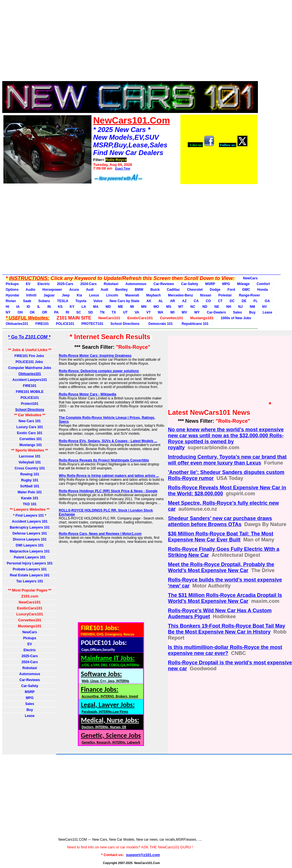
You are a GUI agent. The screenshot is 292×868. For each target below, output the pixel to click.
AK (149, 301)
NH (229, 307)
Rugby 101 (30, 480)
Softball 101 (30, 486)
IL (39, 307)
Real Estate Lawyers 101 (30, 575)
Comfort (263, 284)
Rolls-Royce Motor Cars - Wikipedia (88, 394)
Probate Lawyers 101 (30, 569)
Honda (263, 290)
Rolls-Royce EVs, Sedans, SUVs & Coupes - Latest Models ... (108, 441)
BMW (139, 290)
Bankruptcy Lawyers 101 (30, 527)
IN (49, 307)
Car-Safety (190, 284)
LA (84, 307)
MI (132, 307)
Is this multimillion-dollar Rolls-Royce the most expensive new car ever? (225, 650)
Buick (155, 290)
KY (72, 307)
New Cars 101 (30, 421)
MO (156, 307)
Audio (30, 290)
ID (28, 307)
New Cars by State (125, 301)
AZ (184, 301)
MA (96, 307)
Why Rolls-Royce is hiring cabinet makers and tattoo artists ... (109, 476)
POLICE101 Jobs (30, 362)
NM (252, 307)
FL (255, 301)
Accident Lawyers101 (30, 380)
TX (114, 312)
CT (220, 301)
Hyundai (12, 295)
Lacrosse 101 (30, 456)
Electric (44, 284)
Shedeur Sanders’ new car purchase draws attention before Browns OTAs (220, 521)
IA (18, 307)
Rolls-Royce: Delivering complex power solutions (99, 371)
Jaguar (49, 295)
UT (125, 312)
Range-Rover (250, 295)
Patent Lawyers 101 (30, 557)
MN (144, 307)
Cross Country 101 (30, 468)
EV (28, 284)
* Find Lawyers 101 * (30, 516)
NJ (240, 307)
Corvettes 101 (30, 439)
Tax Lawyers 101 (30, 581)
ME (120, 307)
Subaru (44, 301)
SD (90, 312)
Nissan (206, 295)
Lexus (94, 295)
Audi (90, 290)
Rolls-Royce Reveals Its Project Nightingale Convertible (104, 460)
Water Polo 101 (30, 492)
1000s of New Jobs (236, 318)
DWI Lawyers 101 (30, 545)
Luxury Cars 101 (30, 427)
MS (169, 307)
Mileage (243, 284)
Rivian (11, 301)
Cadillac (173, 290)
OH (20, 312)
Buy (252, 312)
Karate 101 (30, 498)
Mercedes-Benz (180, 295)
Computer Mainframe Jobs (30, 368)
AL (161, 301)
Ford (231, 290)
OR (45, 312)
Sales (237, 312)
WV (184, 312)
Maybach (154, 295)
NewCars (250, 278)
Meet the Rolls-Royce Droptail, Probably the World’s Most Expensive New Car (221, 567)
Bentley (121, 290)
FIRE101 (42, 324)
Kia (79, 295)
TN (102, 312)
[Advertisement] (130, 42)
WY (197, 312)
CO (208, 301)
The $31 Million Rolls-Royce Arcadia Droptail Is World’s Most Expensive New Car (225, 598)
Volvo (98, 301)
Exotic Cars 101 (30, 433)
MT (181, 307)
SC (79, 312)
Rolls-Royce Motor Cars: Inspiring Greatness (95, 356)
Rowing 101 (30, 474)
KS (60, 307)
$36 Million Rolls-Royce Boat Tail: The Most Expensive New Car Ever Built (221, 537)
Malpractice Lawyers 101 (30, 551)
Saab (27, 301)
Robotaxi (111, 284)
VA (137, 312)
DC (232, 301)
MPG (226, 284)
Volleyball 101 (30, 462)
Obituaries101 (17, 324)
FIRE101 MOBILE (30, 392)
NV (265, 307)
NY (8, 312)
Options (12, 290)
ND (205, 307)
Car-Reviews (164, 284)
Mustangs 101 (30, 445)
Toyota (81, 301)
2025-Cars (65, 284)
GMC (246, 290)
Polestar (225, 295)
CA (196, 301)
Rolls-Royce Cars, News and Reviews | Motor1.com (100, 534)
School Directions (125, 324)
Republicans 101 (194, 324)
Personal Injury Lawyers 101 (30, 563)
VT (148, 312)
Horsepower (52, 290)
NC (193, 307)
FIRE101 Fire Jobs (30, 356)
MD (108, 307)
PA (57, 312)
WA (160, 312)
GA (267, 301)
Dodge (215, 290)
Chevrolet (195, 290)
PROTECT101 (92, 324)
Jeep (66, 295)
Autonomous (136, 284)
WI (173, 312)
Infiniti (31, 295)
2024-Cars (88, 284)
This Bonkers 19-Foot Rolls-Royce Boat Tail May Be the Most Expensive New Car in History (227, 629)
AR (173, 301)
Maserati (132, 295)
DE (244, 301)
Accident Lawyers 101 (30, 521)
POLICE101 (65, 324)
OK (32, 312)
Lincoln (112, 295)
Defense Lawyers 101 (30, 533)
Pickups (12, 284)
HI (7, 307)
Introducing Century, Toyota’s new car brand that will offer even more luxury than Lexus (227, 460)
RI (67, 312)
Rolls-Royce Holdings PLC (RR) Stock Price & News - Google (108, 491)
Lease (267, 312)
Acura (74, 290)
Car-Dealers (216, 312)
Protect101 (30, 404)
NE (217, 307)
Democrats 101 (160, 324)
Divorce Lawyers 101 (30, 539)
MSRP (210, 284)
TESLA (63, 301)
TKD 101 (30, 504)
